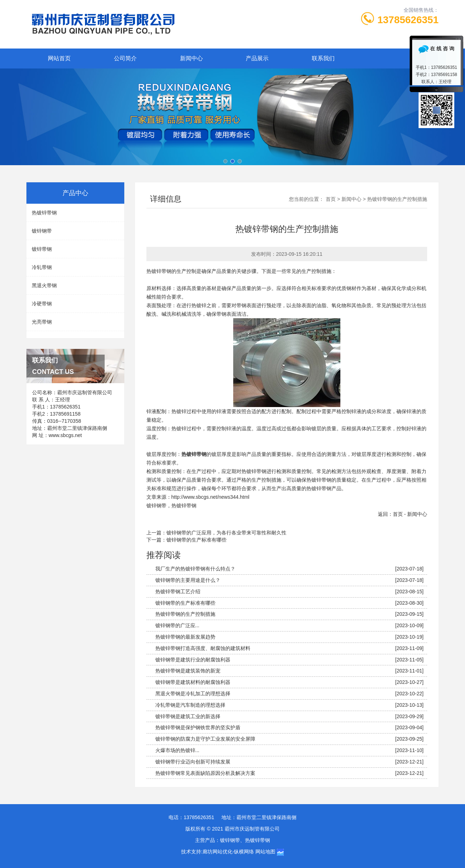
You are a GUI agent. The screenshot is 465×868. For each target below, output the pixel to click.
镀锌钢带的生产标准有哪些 (196, 540)
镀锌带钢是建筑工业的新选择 (188, 716)
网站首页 (59, 58)
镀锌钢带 (156, 506)
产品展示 (257, 58)
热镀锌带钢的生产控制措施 (185, 614)
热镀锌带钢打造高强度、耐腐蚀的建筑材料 (203, 648)
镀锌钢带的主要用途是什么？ (188, 580)
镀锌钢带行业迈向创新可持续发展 (193, 762)
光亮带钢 (42, 322)
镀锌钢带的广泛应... (177, 625)
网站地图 (265, 852)
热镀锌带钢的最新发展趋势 (185, 637)
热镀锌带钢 (184, 506)
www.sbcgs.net (65, 435)
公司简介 (125, 58)
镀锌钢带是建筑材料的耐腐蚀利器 (193, 682)
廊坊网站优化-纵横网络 (228, 852)
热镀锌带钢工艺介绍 (178, 592)
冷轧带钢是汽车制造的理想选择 (190, 705)
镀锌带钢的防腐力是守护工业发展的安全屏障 (205, 739)
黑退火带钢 (44, 285)
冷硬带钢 (42, 304)
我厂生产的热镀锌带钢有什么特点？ (195, 569)
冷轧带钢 (42, 267)
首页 (331, 199)
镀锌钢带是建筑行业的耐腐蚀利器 (193, 660)
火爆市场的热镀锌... (177, 750)
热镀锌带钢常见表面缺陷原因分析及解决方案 (205, 773)
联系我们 (323, 58)
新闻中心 (191, 58)
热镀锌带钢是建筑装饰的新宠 (188, 671)
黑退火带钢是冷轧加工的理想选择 (193, 694)
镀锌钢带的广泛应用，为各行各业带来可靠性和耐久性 (226, 533)
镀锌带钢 (42, 249)
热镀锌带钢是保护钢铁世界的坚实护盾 (198, 727)
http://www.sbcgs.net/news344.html (211, 497)
